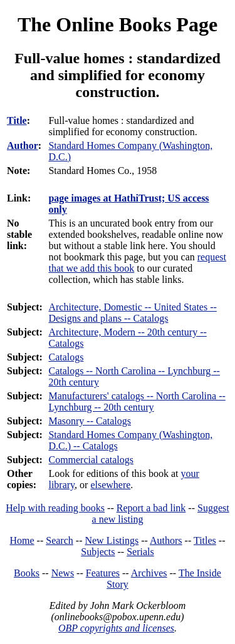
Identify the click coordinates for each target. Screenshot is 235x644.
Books (27, 573)
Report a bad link (151, 508)
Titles (205, 540)
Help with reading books (55, 508)
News (63, 573)
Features (103, 573)
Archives (149, 573)
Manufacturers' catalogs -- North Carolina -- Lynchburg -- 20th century (137, 401)
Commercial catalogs (91, 460)
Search (60, 540)
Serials (140, 552)
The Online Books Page (118, 24)
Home (22, 540)
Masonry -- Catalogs (90, 421)
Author (23, 146)
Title (17, 120)
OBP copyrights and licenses (116, 628)
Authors (166, 540)
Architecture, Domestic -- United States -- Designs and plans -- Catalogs (132, 313)
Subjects (98, 552)
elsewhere (110, 485)
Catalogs (66, 357)
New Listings (112, 540)
